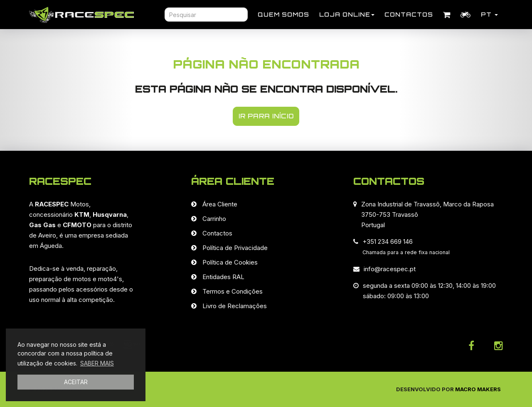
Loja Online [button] (347, 14)
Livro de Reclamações (235, 306)
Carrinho (214, 219)
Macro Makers (478, 389)
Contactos (409, 14)
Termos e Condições (233, 291)
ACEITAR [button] (76, 382)
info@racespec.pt (390, 269)
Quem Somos (283, 14)
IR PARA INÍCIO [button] (266, 116)
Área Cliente (220, 204)
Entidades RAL (223, 277)
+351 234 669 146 (388, 242)
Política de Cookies (230, 262)
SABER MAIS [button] (97, 363)
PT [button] (489, 14)
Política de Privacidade (235, 248)
